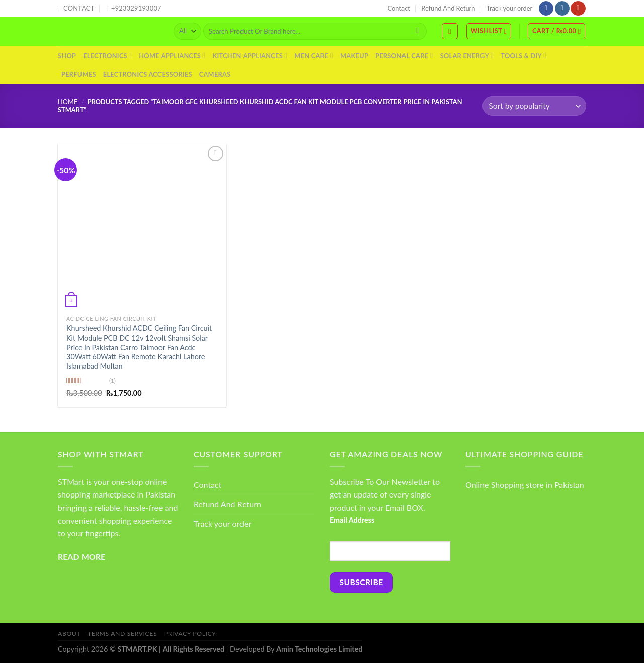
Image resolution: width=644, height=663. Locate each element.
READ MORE (82, 557)
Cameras (215, 74)
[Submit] (417, 31)
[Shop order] (534, 106)
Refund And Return (448, 8)
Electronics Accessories (148, 74)
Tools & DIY (524, 56)
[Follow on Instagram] (562, 9)
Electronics (107, 56)
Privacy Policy (190, 634)
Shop (67, 56)
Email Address (352, 520)
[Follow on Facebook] (546, 9)
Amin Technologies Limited (319, 649)
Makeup (354, 56)
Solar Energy (467, 56)
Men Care (314, 56)
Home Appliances (172, 56)
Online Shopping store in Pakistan (525, 485)
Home (68, 102)
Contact (399, 8)
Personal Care (404, 56)
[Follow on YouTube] (578, 9)
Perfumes (79, 74)
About (69, 634)
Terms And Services (122, 634)
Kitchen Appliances (250, 56)
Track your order (509, 8)
